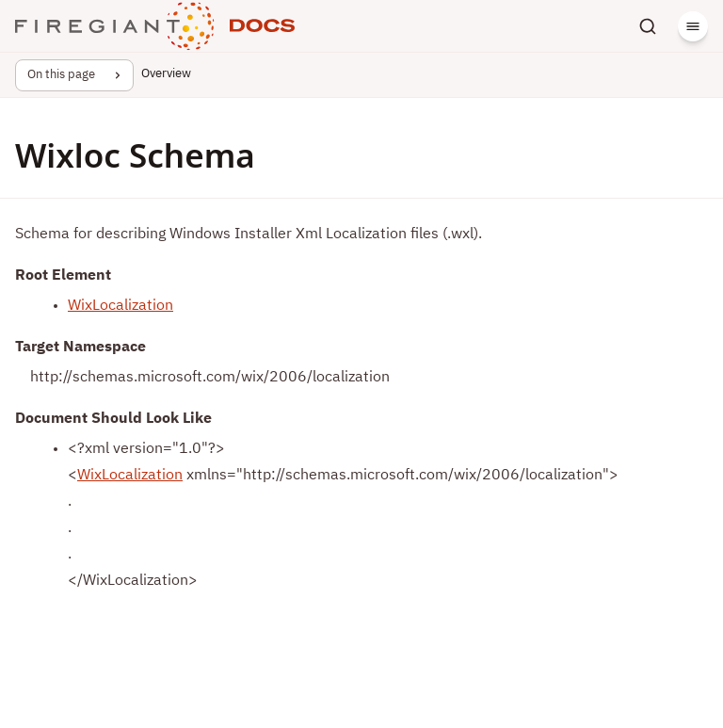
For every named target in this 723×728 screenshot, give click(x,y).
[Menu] (693, 26)
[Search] (648, 26)
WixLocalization (120, 306)
